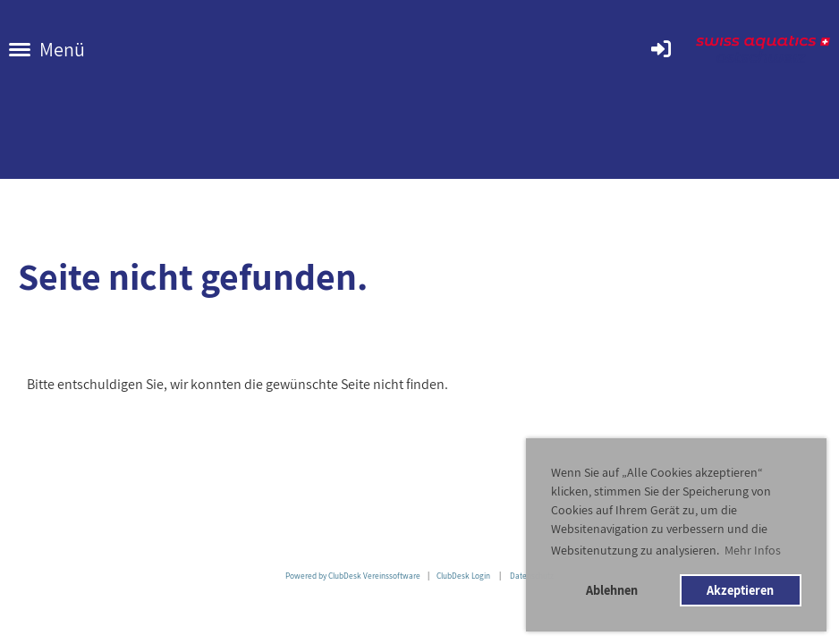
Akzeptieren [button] (740, 590)
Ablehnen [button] (612, 590)
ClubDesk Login (463, 576)
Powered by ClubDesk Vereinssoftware (353, 576)
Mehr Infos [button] (753, 550)
